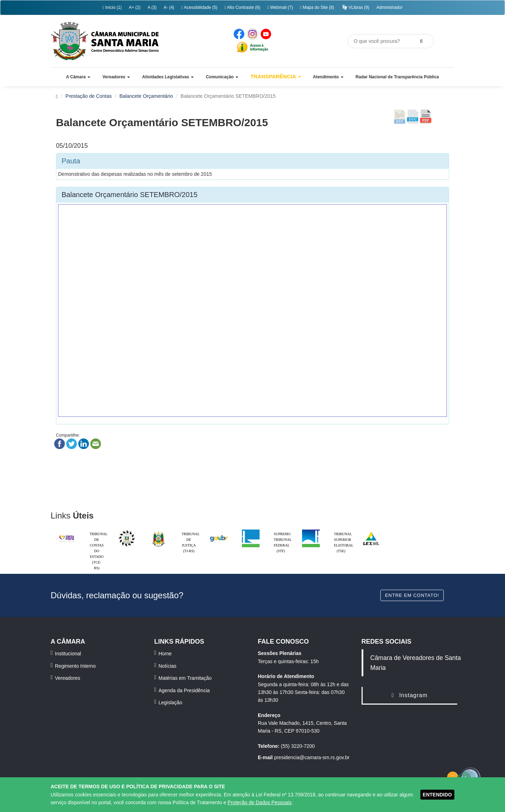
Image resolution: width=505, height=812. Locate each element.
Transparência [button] (276, 76)
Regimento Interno (75, 666)
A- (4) (169, 7)
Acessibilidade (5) (199, 7)
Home (165, 654)
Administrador (390, 7)
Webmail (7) (280, 7)
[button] (78, 77)
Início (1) (112, 7)
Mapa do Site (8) (317, 7)
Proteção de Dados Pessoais (260, 802)
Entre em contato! (412, 595)
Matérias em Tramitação (185, 678)
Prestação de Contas (89, 96)
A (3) (152, 7)
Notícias (168, 666)
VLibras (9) (355, 7)
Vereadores (68, 678)
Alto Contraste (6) (242, 7)
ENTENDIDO (437, 795)
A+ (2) (135, 7)
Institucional (68, 654)
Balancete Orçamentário (146, 96)
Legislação (171, 702)
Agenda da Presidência (184, 690)
